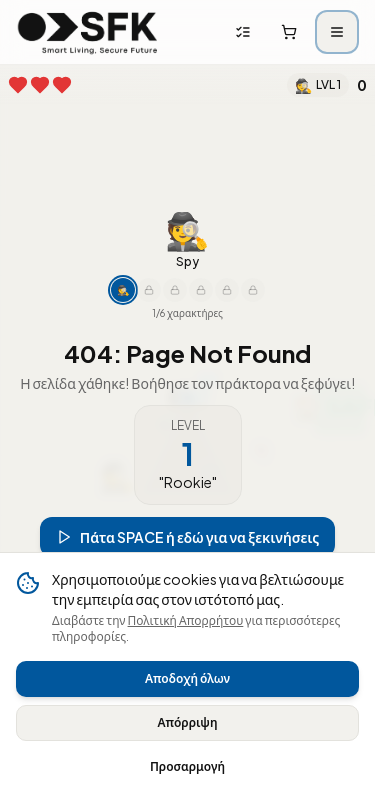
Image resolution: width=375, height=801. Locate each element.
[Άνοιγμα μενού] (337, 32)
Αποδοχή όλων (187, 678)
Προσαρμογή (187, 766)
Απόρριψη (187, 722)
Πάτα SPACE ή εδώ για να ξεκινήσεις (188, 535)
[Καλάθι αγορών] (289, 32)
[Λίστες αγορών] (243, 32)
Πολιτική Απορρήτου (186, 620)
